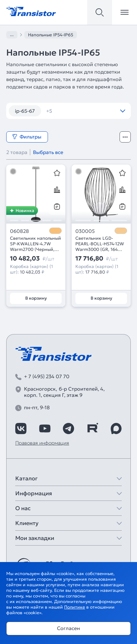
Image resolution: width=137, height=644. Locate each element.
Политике (75, 607)
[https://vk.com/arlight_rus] (21, 429)
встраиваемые (68, 111)
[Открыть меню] (125, 12)
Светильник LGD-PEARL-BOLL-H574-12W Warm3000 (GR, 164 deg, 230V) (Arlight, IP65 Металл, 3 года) (101, 244)
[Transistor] (31, 11)
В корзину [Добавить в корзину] (36, 298)
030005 (85, 231)
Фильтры (27, 137)
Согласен (68, 628)
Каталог (26, 478)
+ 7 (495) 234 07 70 (47, 376)
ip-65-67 (25, 111)
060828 (19, 231)
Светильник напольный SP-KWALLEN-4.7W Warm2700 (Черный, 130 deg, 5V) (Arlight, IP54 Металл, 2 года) (35, 244)
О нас (23, 508)
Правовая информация (42, 443)
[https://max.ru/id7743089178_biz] (116, 429)
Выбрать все (48, 152)
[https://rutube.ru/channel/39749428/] (92, 429)
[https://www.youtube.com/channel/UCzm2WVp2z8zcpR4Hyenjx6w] (45, 429)
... (12, 34)
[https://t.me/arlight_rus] (68, 429)
